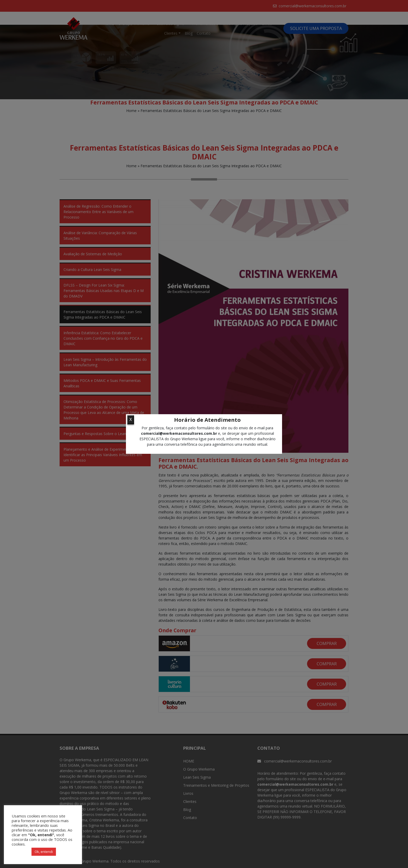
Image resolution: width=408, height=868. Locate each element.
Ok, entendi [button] (44, 852)
